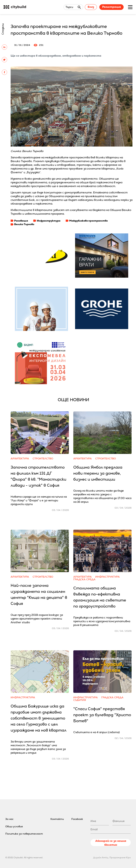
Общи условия (14, 826)
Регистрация (111, 7)
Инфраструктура (49, 221)
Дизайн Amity (101, 858)
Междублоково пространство (88, 221)
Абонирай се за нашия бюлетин (111, 843)
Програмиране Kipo (120, 858)
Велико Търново (24, 224)
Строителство (43, 459)
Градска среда (84, 579)
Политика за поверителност (24, 834)
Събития (80, 700)
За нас (9, 819)
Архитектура (20, 459)
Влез (91, 7)
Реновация (21, 221)
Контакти (57, 819)
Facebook (77, 819)
